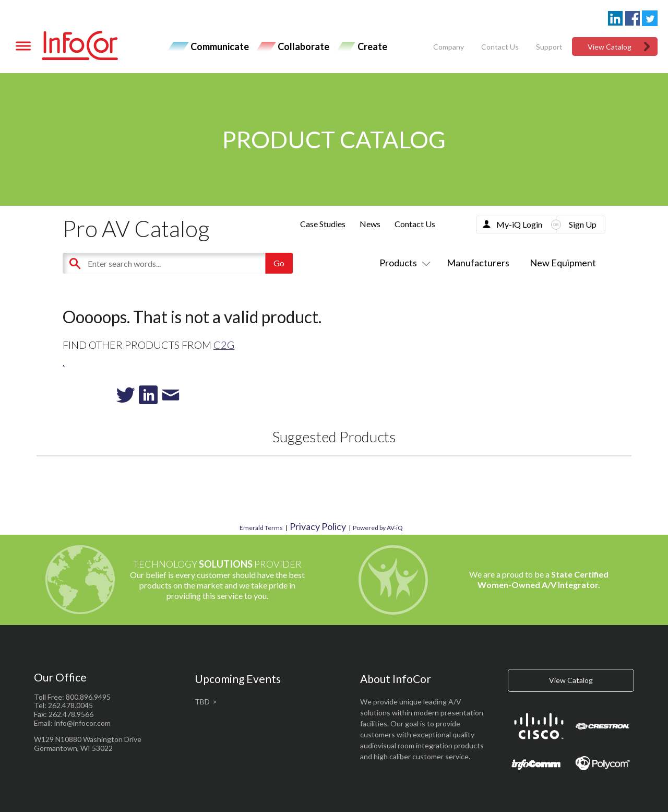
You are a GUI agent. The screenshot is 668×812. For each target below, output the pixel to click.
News (370, 224)
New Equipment (563, 263)
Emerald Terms (261, 528)
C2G (224, 345)
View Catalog (610, 47)
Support (549, 47)
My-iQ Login (519, 224)
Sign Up (583, 224)
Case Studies (323, 224)
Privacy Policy (318, 526)
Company (449, 47)
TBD (202, 702)
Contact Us (500, 47)
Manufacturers (478, 263)
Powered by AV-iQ (378, 528)
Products (403, 263)
